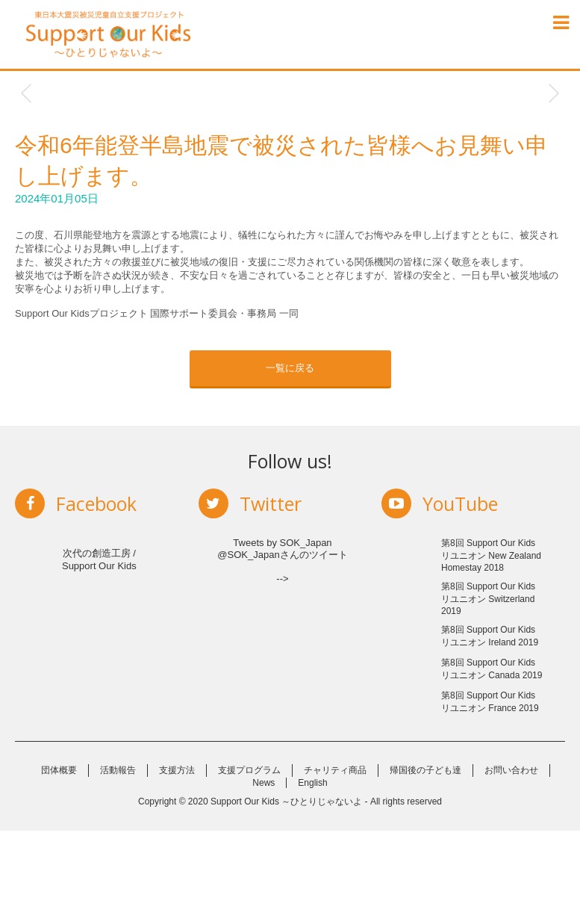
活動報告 (118, 863)
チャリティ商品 (335, 863)
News (264, 876)
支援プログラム (249, 863)
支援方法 (177, 863)
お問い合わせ (511, 863)
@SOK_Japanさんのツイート (282, 555)
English (312, 876)
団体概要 (59, 863)
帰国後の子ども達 (425, 863)
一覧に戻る (290, 368)
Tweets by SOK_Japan (282, 543)
